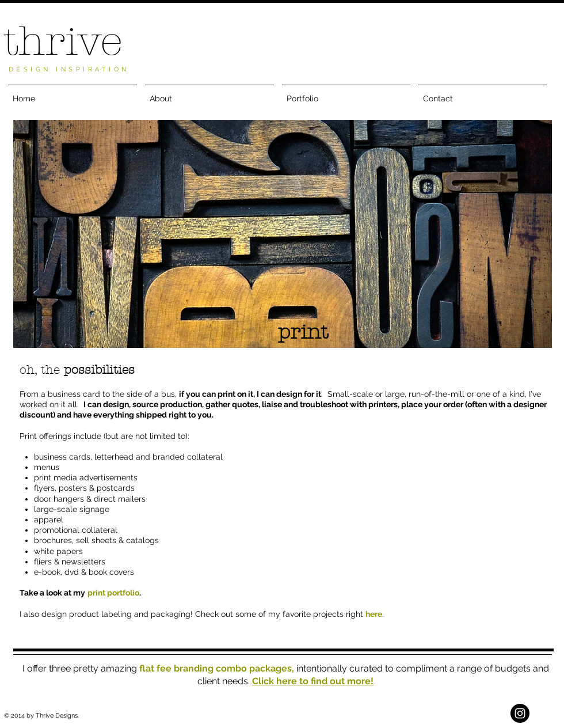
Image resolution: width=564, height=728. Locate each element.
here (374, 614)
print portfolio (113, 593)
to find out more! (335, 681)
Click (264, 681)
